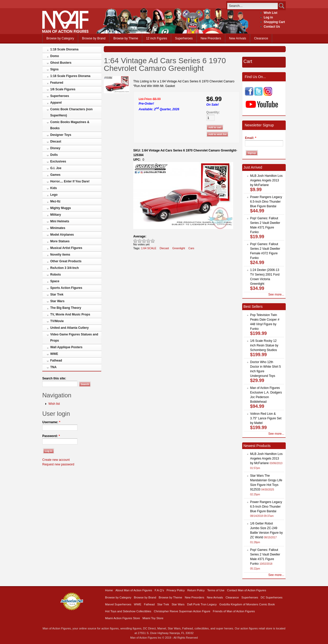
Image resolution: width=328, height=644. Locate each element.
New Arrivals (238, 38)
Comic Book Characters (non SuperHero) (71, 112)
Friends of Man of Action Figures (234, 611)
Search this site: (54, 378)
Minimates (58, 228)
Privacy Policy (176, 590)
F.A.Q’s (160, 590)
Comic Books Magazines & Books (70, 125)
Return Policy (196, 590)
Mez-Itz (55, 201)
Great (148, 241)
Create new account (56, 460)
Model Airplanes (62, 235)
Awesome (153, 241)
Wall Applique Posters (66, 347)
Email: (251, 138)
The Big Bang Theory (66, 308)
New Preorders (211, 38)
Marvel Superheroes (118, 604)
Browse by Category (60, 38)
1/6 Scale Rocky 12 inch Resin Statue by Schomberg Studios (264, 345)
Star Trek (57, 294)
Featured (57, 83)
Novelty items (60, 255)
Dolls (54, 155)
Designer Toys (61, 135)
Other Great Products (66, 261)
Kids (54, 188)
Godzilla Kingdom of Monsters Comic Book (247, 604)
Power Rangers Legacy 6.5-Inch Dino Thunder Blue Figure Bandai (266, 202)
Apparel (56, 103)
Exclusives (58, 161)
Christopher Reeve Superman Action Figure (182, 611)
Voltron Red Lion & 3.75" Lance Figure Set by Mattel (266, 418)
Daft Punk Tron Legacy (202, 604)
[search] (253, 6)
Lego (54, 195)
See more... (276, 294)
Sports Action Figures (66, 288)
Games (55, 175)
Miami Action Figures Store (122, 618)
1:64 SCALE (149, 248)
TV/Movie (57, 321)
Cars (191, 248)
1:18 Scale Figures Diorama (70, 76)
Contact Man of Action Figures (247, 590)
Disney (55, 148)
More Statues (60, 241)
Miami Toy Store (153, 618)
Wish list (54, 404)
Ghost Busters (61, 63)
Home (109, 590)
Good (144, 241)
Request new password (58, 464)
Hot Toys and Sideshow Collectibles (128, 611)
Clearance (261, 38)
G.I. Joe (56, 168)
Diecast (56, 141)
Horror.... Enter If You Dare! (70, 181)
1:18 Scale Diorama (64, 49)
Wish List (270, 13)
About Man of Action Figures (134, 590)
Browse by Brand (94, 38)
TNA (53, 367)
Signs (54, 69)
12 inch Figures (157, 38)
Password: (51, 436)
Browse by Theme (126, 38)
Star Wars (57, 301)
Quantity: (213, 112)
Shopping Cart (274, 22)
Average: (140, 236)
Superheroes (184, 38)
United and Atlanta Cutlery (69, 328)
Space (55, 281)
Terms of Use (216, 590)
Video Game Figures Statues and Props (74, 337)
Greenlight (179, 248)
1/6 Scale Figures (63, 89)
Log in (268, 17)
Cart (248, 61)
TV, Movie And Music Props (70, 314)
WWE (54, 354)
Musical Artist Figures (66, 248)
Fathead (56, 361)
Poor (135, 241)
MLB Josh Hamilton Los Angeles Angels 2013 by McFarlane (266, 180)
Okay (140, 241)
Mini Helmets (60, 221)
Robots (55, 275)
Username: (51, 422)
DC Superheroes (271, 597)
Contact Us (272, 27)
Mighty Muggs (61, 208)
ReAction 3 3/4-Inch (64, 268)
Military (56, 215)
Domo (55, 56)
